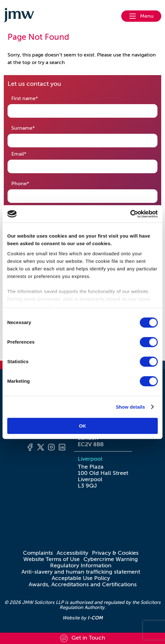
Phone (30, 183)
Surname (33, 128)
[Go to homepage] (19, 16)
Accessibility (72, 553)
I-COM (95, 618)
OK (83, 426)
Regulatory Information (81, 565)
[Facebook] (30, 448)
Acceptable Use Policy (81, 578)
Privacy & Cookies (115, 553)
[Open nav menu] (141, 16)
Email (29, 154)
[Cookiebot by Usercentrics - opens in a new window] (130, 214)
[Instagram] (51, 448)
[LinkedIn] (62, 448)
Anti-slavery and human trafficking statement (81, 572)
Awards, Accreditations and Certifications (83, 584)
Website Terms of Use (51, 559)
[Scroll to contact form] (82, 638)
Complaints (38, 553)
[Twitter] (41, 448)
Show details (131, 407)
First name (34, 98)
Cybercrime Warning (111, 559)
